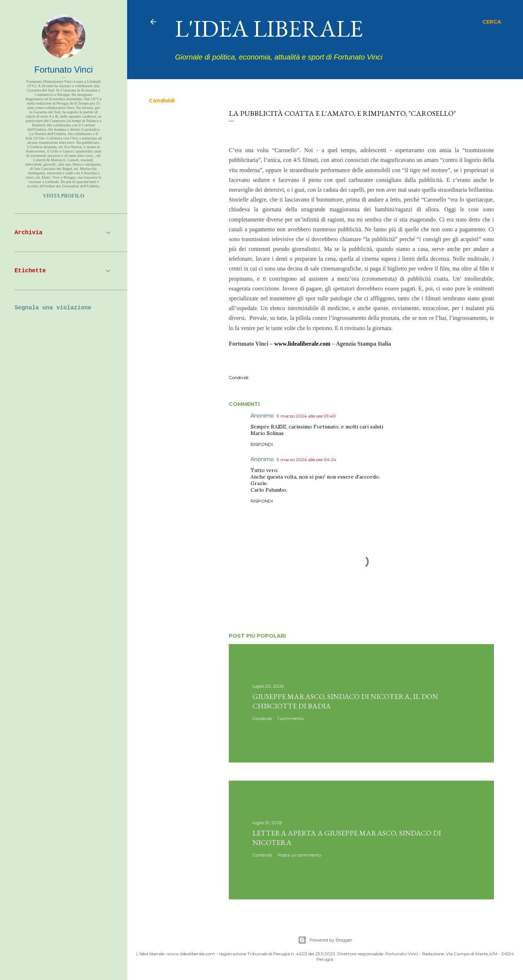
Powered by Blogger (325, 940)
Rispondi (262, 444)
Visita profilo (64, 196)
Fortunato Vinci (64, 70)
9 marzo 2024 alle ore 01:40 (306, 416)
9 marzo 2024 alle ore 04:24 (307, 459)
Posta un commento (299, 855)
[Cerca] (492, 22)
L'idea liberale (269, 28)
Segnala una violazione (53, 308)
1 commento (291, 718)
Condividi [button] (162, 101)
